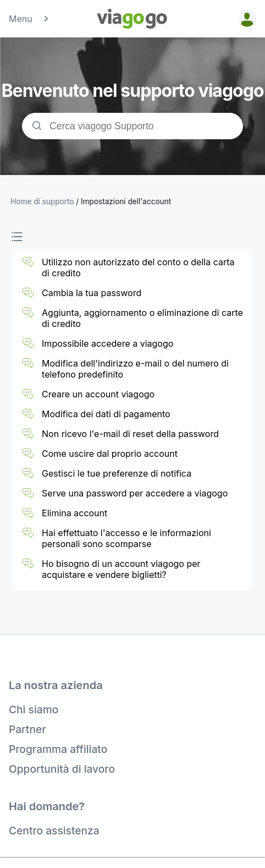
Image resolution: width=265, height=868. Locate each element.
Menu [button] (29, 19)
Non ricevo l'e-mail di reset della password (130, 434)
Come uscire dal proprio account (110, 454)
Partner (27, 729)
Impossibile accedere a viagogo (107, 343)
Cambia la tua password (92, 293)
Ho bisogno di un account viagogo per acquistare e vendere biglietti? (121, 569)
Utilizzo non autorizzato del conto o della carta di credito (138, 268)
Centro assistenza (54, 831)
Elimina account (74, 513)
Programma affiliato (58, 749)
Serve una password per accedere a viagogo (135, 493)
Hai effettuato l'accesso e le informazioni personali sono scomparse (126, 538)
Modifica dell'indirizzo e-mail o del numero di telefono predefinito (135, 369)
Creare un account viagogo (98, 394)
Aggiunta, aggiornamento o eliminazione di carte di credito (142, 318)
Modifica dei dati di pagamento (106, 414)
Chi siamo (34, 709)
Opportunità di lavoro (62, 769)
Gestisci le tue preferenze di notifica (117, 473)
